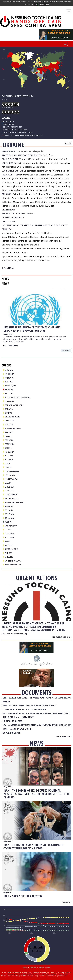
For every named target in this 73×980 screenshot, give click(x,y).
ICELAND (9, 456)
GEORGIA (9, 440)
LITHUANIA (10, 475)
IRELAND (9, 460)
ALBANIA (9, 370)
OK (36, 4)
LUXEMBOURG (11, 479)
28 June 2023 (8, 334)
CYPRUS (8, 413)
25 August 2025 (8, 634)
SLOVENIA (9, 537)
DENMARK (9, 421)
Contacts (41, 968)
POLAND (9, 510)
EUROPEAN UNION (13, 428)
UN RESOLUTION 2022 (12, 721)
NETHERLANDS (12, 499)
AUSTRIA (9, 382)
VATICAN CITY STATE (14, 565)
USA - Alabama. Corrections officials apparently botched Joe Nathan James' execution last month (37, 727)
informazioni (44, 4)
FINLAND (9, 432)
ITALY (7, 463)
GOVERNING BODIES (12, 733)
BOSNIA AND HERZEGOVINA (17, 397)
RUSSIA (8, 522)
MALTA (8, 483)
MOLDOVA (10, 487)
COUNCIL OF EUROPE (14, 405)
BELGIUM (9, 393)
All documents (64, 737)
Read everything (11, 345)
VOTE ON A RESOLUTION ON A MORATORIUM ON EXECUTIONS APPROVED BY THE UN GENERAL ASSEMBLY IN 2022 (36, 715)
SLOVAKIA (9, 534)
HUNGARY (9, 452)
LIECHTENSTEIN (12, 471)
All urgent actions (62, 637)
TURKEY (8, 553)
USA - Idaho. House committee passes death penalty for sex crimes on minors (37, 700)
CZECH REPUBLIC (12, 417)
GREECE (8, 448)
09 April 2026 (8, 893)
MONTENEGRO (11, 495)
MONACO (9, 491)
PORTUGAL (10, 514)
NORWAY (9, 506)
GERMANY (9, 444)
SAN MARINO (11, 526)
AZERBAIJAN (10, 386)
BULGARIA (9, 401)
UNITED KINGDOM (13, 561)
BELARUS (9, 389)
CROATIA (9, 409)
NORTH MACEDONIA (14, 502)
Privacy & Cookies (29, 968)
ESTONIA (9, 425)
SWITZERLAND (11, 549)
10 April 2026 (8, 787)
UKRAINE (9, 557)
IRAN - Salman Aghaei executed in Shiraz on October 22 (30, 706)
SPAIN (7, 541)
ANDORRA (9, 374)
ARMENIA (9, 378)
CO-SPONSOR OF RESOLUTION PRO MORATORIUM (25, 709)
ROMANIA (9, 518)
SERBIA (8, 530)
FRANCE (8, 436)
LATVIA (8, 467)
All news (67, 902)
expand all (66, 350)
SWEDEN (9, 545)
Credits (48, 968)
